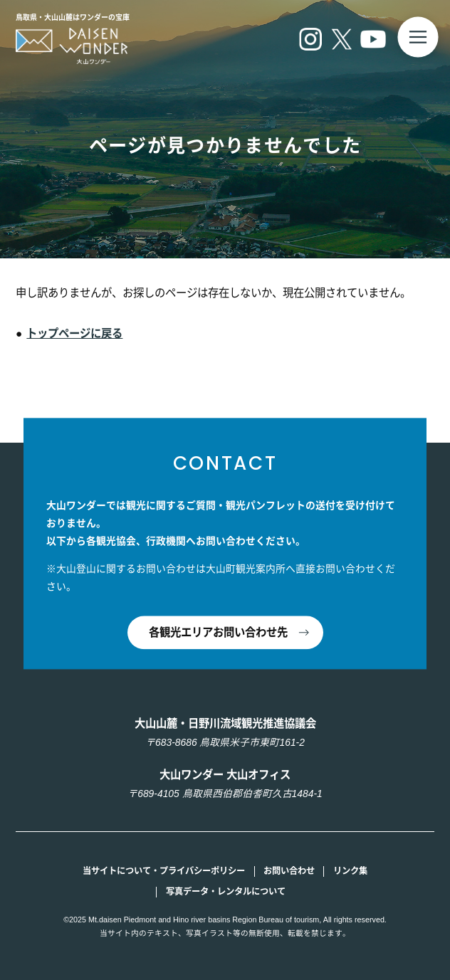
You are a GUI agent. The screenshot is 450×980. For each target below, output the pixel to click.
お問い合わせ (289, 871)
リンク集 (350, 871)
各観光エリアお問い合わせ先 (218, 632)
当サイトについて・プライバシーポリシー (164, 871)
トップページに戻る (74, 333)
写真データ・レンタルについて (226, 892)
